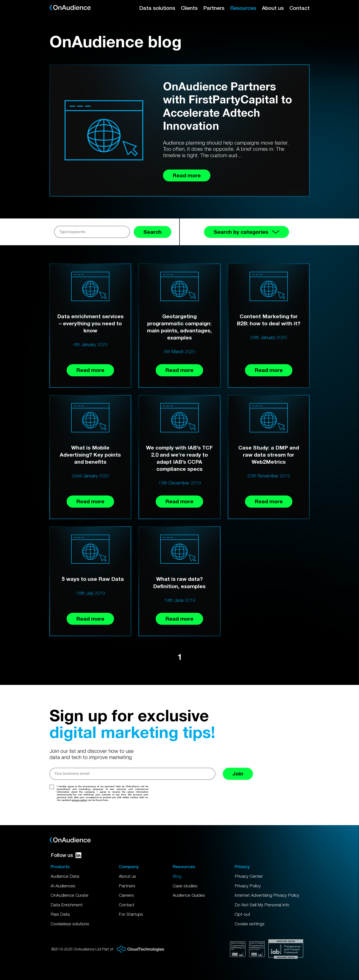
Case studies (185, 886)
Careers (126, 895)
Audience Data (65, 876)
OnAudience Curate (69, 895)
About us (273, 8)
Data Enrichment (67, 905)
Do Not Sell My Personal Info (262, 905)
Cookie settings (250, 924)
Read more (90, 370)
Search (152, 232)
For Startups (131, 914)
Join (238, 774)
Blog (177, 876)
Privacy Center (249, 876)
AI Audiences (63, 886)
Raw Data (60, 914)
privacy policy (79, 800)
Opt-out (242, 914)
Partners (214, 8)
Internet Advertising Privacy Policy (267, 895)
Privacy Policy (248, 886)
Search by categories (246, 232)
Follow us (66, 855)
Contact (299, 8)
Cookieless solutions (70, 924)
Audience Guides (189, 895)
